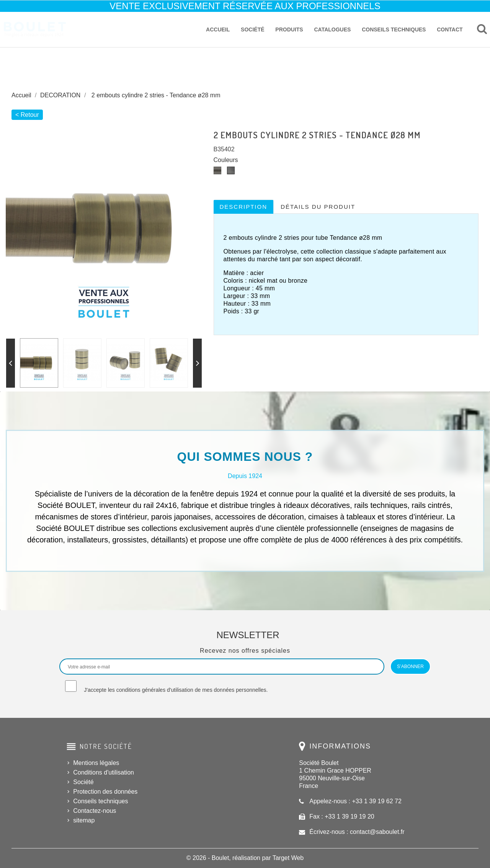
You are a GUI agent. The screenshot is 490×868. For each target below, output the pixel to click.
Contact (450, 29)
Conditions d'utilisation (104, 772)
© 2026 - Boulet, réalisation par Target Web (245, 858)
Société (252, 29)
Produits (289, 29)
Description (244, 207)
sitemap (84, 820)
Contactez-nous (95, 811)
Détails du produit (318, 207)
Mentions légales (96, 763)
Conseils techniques (394, 29)
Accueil (218, 29)
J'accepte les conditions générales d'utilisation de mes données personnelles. (176, 690)
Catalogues (332, 29)
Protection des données (105, 792)
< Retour (27, 115)
